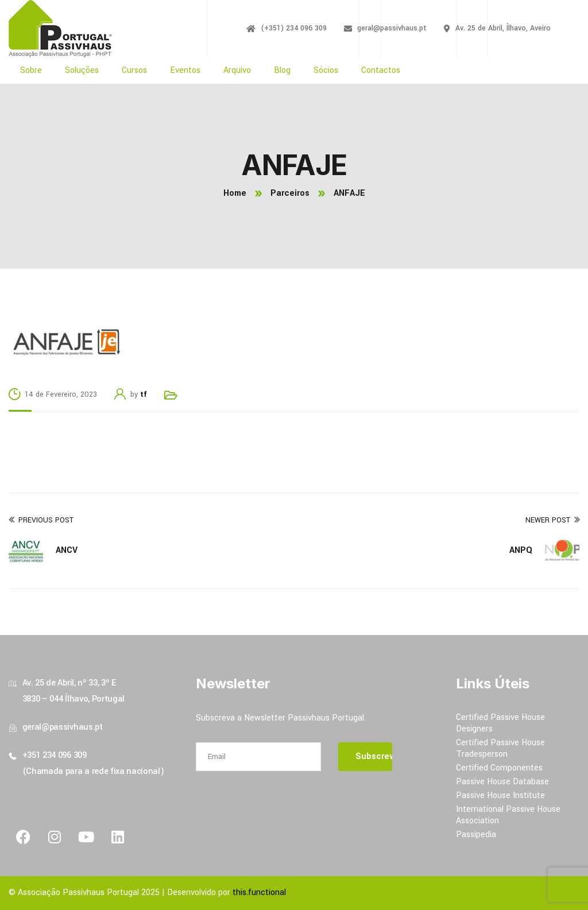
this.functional (259, 892)
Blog (282, 70)
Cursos (134, 70)
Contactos (381, 70)
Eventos (185, 70)
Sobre (31, 70)
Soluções (82, 70)
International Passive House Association (508, 815)
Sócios (326, 70)
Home (235, 193)
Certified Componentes (499, 768)
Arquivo (237, 70)
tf (144, 394)
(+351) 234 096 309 (294, 28)
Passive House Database (502, 782)
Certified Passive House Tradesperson (500, 748)
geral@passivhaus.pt (392, 28)
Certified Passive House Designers (500, 723)
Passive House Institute (500, 795)
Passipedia (476, 835)
